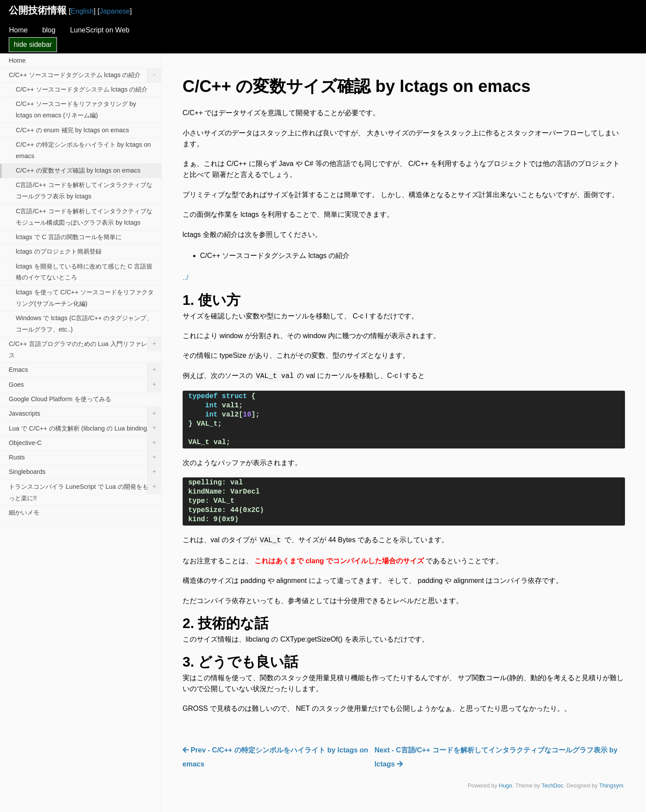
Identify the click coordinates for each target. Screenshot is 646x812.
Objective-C (85, 443)
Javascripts (85, 414)
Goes (85, 385)
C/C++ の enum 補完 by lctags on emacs (72, 130)
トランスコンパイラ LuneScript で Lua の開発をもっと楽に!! (85, 491)
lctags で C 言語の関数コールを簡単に (69, 237)
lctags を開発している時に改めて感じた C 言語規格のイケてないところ (84, 272)
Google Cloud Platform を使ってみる (60, 399)
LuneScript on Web (100, 30)
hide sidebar (33, 44)
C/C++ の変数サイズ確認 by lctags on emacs (78, 170)
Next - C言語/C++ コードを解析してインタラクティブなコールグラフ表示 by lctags (496, 757)
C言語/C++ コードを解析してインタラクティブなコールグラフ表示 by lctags (84, 191)
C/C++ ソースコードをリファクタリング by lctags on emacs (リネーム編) (76, 109)
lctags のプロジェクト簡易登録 (59, 251)
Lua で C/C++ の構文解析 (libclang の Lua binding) (85, 428)
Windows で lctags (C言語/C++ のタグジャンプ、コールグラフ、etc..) (84, 324)
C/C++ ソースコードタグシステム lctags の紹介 (85, 75)
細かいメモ (24, 512)
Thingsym (611, 786)
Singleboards (85, 472)
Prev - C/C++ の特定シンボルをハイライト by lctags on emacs (275, 757)
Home (18, 30)
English (82, 11)
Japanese (115, 11)
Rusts (85, 458)
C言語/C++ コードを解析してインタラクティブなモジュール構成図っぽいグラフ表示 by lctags (84, 217)
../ (185, 277)
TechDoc (553, 786)
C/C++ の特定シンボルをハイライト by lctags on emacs (83, 150)
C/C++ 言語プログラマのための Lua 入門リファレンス (85, 348)
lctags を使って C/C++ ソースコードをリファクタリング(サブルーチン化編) (85, 298)
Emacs (85, 370)
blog (49, 30)
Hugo (506, 786)
